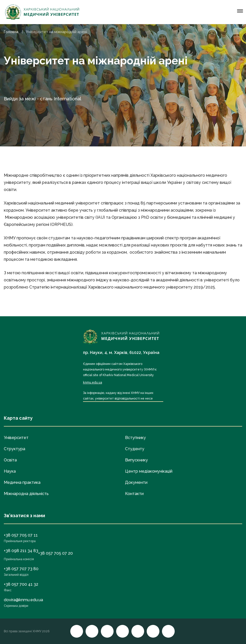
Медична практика (22, 482)
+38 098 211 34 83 (21, 551)
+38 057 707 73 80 (21, 569)
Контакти (134, 494)
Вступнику (135, 438)
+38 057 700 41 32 (21, 584)
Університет (16, 438)
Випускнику (136, 460)
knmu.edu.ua (93, 382)
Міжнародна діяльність (26, 494)
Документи (136, 482)
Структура (15, 449)
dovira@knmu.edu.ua (23, 600)
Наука (10, 471)
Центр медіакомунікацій (149, 471)
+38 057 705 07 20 (56, 553)
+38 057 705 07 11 (21, 535)
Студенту (135, 449)
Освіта (10, 460)
